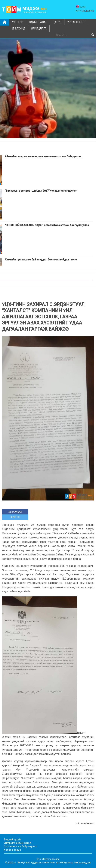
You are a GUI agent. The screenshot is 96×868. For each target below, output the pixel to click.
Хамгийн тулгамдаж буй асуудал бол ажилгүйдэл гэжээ (41, 259)
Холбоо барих (12, 850)
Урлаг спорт (76, 22)
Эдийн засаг (38, 22)
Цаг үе (57, 22)
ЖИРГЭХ (15, 517)
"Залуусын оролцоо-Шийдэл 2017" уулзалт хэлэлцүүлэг (41, 191)
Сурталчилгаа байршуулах (20, 846)
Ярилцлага (39, 29)
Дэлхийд (19, 29)
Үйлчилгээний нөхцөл (17, 843)
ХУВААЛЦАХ (15, 512)
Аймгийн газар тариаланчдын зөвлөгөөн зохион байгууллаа (43, 156)
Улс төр (18, 22)
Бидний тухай (12, 839)
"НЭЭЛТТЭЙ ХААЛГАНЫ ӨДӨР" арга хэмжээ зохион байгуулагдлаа (47, 225)
